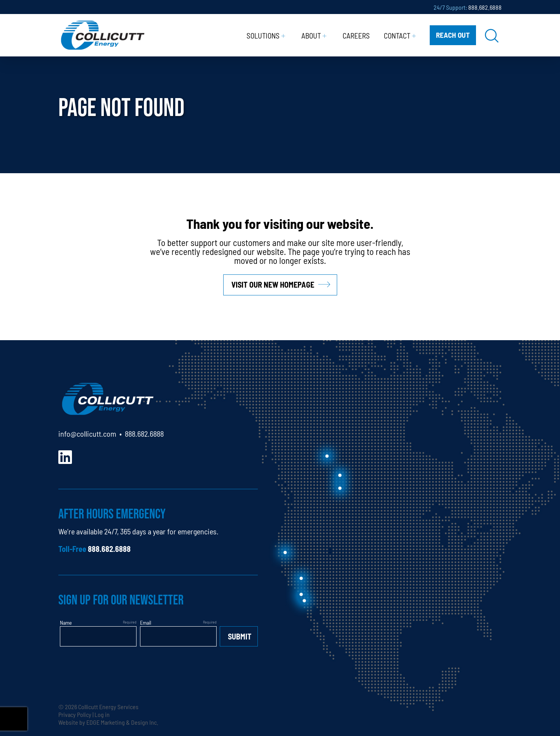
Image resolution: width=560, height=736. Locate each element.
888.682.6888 (485, 7)
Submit (240, 636)
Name (66, 622)
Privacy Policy (75, 714)
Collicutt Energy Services (108, 706)
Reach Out (453, 34)
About (311, 35)
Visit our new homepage (273, 284)
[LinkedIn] (65, 456)
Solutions (263, 35)
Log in (102, 714)
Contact (397, 35)
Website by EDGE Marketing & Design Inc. (108, 722)
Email (146, 622)
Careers (356, 35)
